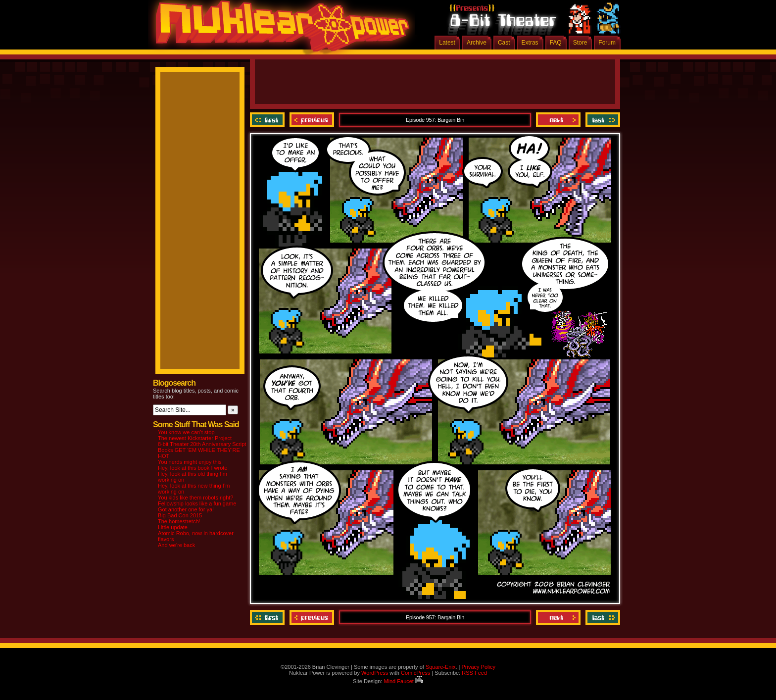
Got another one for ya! (186, 509)
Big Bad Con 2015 (180, 515)
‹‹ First (268, 120)
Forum (607, 43)
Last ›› (602, 120)
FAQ (556, 43)
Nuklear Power (279, 30)
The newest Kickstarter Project (195, 438)
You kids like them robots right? (195, 498)
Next (558, 120)
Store (580, 43)
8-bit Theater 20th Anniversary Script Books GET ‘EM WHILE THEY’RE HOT (202, 450)
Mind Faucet (403, 681)
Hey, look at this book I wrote (193, 468)
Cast (504, 43)
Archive (477, 43)
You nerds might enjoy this (190, 462)
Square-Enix (441, 667)
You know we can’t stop (186, 432)
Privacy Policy (478, 667)
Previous (312, 120)
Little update (173, 527)
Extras (530, 43)
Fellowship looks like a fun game (197, 503)
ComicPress (415, 673)
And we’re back (176, 545)
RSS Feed (474, 673)
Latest (447, 43)
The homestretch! (179, 521)
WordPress (375, 673)
